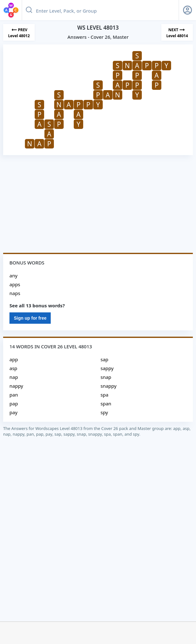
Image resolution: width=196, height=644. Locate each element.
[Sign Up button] (187, 10)
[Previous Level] (19, 32)
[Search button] (29, 10)
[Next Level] (177, 32)
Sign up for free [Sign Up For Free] (30, 318)
